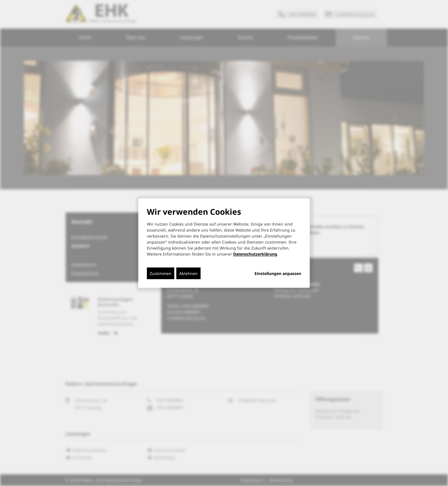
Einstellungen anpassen (278, 273)
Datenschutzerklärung (255, 254)
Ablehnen (188, 273)
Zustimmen (161, 273)
